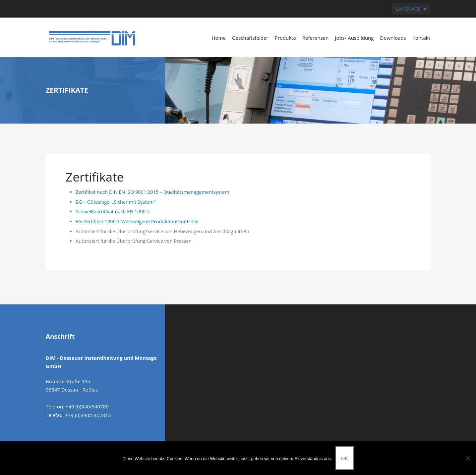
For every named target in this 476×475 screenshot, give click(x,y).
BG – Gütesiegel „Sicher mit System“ (116, 202)
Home (218, 38)
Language (408, 9)
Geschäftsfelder (250, 38)
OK (345, 458)
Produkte (285, 38)
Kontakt (421, 38)
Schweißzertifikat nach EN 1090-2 (113, 211)
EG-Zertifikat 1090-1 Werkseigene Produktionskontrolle (137, 221)
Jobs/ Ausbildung (354, 38)
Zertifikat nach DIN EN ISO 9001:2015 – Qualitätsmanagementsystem (152, 192)
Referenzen (316, 38)
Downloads (393, 38)
